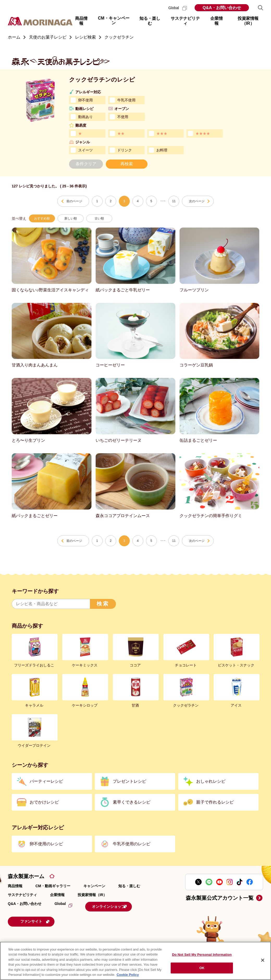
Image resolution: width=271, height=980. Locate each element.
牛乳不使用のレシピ (132, 844)
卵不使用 (85, 100)
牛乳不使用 (126, 100)
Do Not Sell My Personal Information (202, 955)
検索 (103, 604)
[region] (135, 961)
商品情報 (15, 886)
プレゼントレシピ (130, 781)
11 (174, 201)
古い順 (99, 218)
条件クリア (86, 164)
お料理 (162, 150)
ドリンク (125, 150)
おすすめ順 (42, 218)
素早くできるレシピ (132, 802)
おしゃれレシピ (211, 781)
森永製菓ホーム (26, 876)
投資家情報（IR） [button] (248, 21)
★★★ (162, 133)
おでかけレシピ (44, 802)
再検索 (127, 164)
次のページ (197, 201)
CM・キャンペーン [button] (114, 20)
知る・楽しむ (129, 886)
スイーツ (85, 150)
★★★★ (203, 133)
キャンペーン (94, 886)
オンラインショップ (118, 906)
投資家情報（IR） (92, 895)
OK (202, 968)
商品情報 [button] (81, 21)
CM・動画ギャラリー (53, 886)
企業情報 (57, 895)
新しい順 (71, 218)
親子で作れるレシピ (215, 802)
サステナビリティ (22, 895)
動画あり (85, 117)
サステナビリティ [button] (185, 21)
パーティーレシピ (46, 781)
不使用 (123, 117)
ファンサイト (43, 920)
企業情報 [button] (217, 21)
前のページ (74, 201)
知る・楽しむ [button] (150, 21)
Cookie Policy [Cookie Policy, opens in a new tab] (128, 975)
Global (178, 8)
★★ (121, 133)
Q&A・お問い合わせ (222, 8)
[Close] (263, 960)
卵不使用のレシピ (46, 844)
